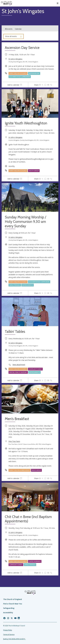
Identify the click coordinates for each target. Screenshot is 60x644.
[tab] (15, 85)
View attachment (19, 365)
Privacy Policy (8, 630)
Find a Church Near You (13, 604)
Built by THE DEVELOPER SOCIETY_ (14, 639)
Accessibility (8, 613)
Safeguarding (9, 608)
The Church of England (12, 599)
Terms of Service (9, 635)
